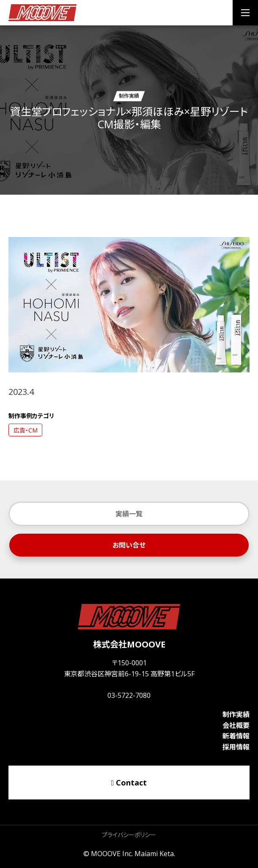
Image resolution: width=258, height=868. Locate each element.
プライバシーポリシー (129, 835)
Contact (129, 783)
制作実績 (236, 714)
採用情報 (236, 747)
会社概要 (236, 725)
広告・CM (26, 430)
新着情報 (236, 736)
